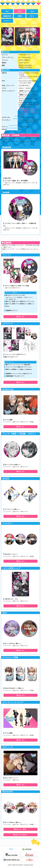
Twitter (11, 849)
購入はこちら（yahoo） (20, 835)
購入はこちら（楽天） (21, 829)
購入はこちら (21, 317)
